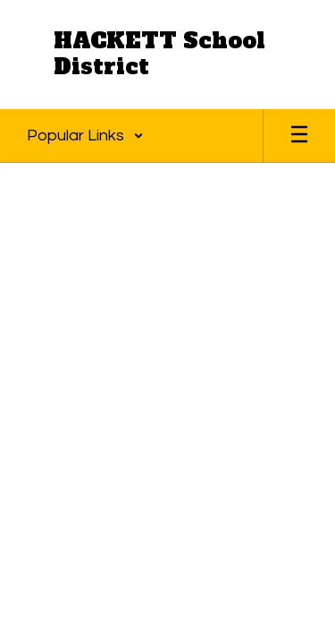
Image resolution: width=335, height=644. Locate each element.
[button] (85, 136)
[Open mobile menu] (299, 136)
